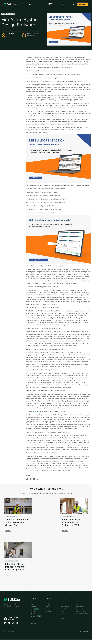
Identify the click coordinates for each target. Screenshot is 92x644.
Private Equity (49, 614)
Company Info (52, 4)
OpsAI (30, 4)
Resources (62, 4)
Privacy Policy (7, 636)
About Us (78, 602)
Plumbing (48, 607)
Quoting (33, 619)
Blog (62, 604)
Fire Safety (48, 611)
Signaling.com (37, 411)
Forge (62, 614)
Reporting (33, 621)
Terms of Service (16, 636)
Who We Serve (40, 4)
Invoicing (33, 612)
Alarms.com (36, 391)
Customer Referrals (65, 620)
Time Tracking (34, 628)
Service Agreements (36, 626)
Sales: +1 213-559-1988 (81, 611)
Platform (23, 4)
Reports (63, 616)
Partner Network (65, 609)
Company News (79, 607)
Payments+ (33, 616)
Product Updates (65, 607)
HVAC (47, 602)
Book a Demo (83, 4)
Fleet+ (32, 609)
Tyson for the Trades (81, 609)
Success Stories (64, 602)
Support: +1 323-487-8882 (82, 614)
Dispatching (34, 607)
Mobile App (33, 614)
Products (34, 599)
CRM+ (32, 604)
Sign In (72, 4)
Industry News (64, 618)
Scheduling (33, 623)
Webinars (63, 611)
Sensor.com (36, 349)
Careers (78, 604)
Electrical (48, 604)
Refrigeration (49, 609)
